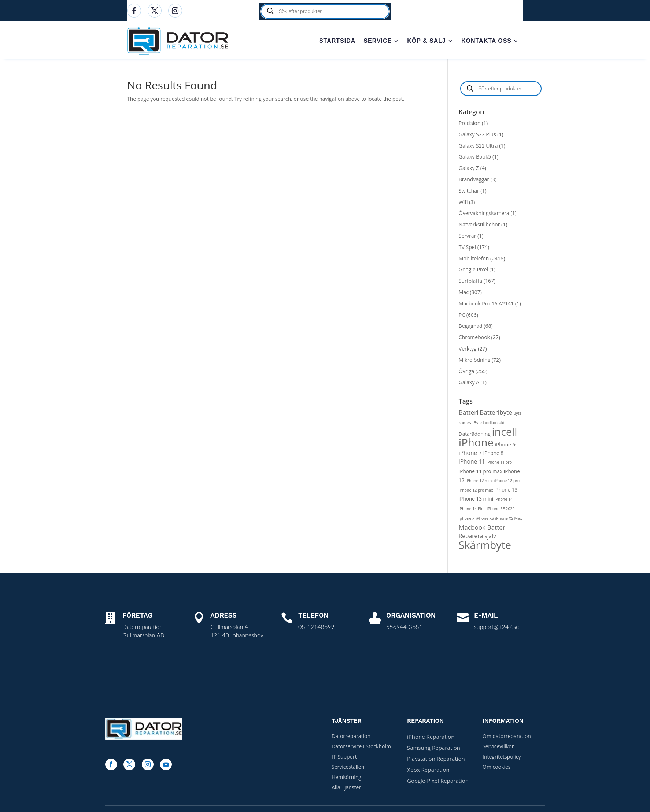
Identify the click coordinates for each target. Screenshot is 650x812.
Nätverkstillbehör (479, 226)
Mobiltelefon (474, 260)
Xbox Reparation (428, 771)
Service (378, 42)
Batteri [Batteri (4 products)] (469, 414)
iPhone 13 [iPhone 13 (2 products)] (506, 491)
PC (462, 316)
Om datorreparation (507, 737)
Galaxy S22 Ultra (478, 147)
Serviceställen (348, 768)
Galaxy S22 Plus (477, 136)
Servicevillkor (498, 748)
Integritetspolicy (502, 758)
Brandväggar (474, 181)
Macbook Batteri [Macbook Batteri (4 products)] (483, 529)
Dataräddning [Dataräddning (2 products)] (475, 435)
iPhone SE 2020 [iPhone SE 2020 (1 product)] (501, 510)
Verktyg (468, 350)
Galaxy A (469, 384)
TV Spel (467, 249)
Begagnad (471, 327)
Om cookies (496, 768)
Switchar (469, 192)
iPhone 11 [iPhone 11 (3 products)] (472, 463)
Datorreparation (351, 737)
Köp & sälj (426, 42)
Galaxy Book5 (475, 158)
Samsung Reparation (434, 749)
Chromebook (474, 339)
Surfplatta (470, 282)
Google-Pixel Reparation (438, 782)
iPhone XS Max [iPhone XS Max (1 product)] (508, 520)
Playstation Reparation (436, 760)
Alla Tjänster (346, 789)
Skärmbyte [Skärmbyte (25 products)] (485, 546)
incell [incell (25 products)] (504, 433)
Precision (470, 124)
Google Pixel (473, 271)
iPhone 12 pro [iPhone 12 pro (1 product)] (507, 482)
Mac (464, 294)
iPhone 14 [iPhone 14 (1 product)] (504, 501)
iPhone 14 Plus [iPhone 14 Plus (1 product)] (472, 510)
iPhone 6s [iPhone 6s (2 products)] (506, 446)
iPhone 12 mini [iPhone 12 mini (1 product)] (479, 482)
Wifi (463, 203)
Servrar (467, 237)
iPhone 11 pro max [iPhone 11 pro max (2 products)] (481, 473)
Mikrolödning (474, 361)
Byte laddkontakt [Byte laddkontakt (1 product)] (489, 424)
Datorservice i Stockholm (361, 748)
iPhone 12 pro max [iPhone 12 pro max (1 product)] (476, 492)
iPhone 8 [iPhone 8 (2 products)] (493, 454)
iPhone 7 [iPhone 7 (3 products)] (470, 454)
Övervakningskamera (484, 214)
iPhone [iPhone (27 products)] (476, 444)
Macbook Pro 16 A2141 (486, 305)
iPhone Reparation (431, 738)
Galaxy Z (469, 169)
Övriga (467, 373)
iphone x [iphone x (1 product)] (467, 520)
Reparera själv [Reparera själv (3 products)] (477, 537)
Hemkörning (346, 778)
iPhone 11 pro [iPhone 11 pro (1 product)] (499, 464)
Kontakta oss (486, 42)
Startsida (337, 42)
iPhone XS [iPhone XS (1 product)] (485, 520)
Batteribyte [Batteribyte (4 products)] (496, 414)
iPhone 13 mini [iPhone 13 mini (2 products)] (476, 500)
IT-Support (344, 758)
